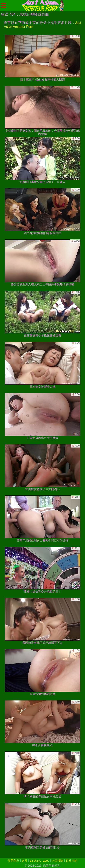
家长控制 (71, 861)
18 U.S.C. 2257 (40, 861)
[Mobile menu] (4, 6)
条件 (25, 861)
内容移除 (57, 861)
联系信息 (14, 861)
